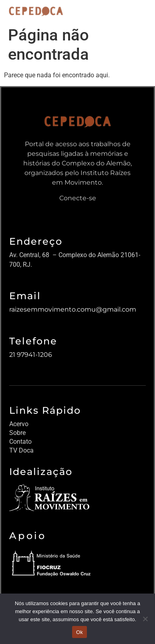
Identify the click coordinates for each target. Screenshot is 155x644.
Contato (20, 442)
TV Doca (21, 450)
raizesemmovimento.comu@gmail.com (73, 309)
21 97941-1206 (31, 355)
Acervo (19, 424)
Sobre (17, 433)
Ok (80, 632)
